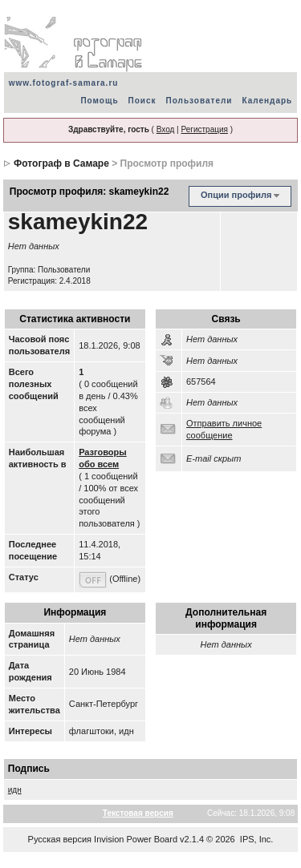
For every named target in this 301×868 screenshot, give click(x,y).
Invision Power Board (136, 839)
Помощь (99, 101)
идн (15, 790)
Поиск (142, 101)
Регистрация (204, 129)
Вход (166, 129)
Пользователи (199, 101)
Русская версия (60, 839)
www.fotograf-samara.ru (64, 83)
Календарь (267, 101)
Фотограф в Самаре (61, 164)
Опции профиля (236, 195)
